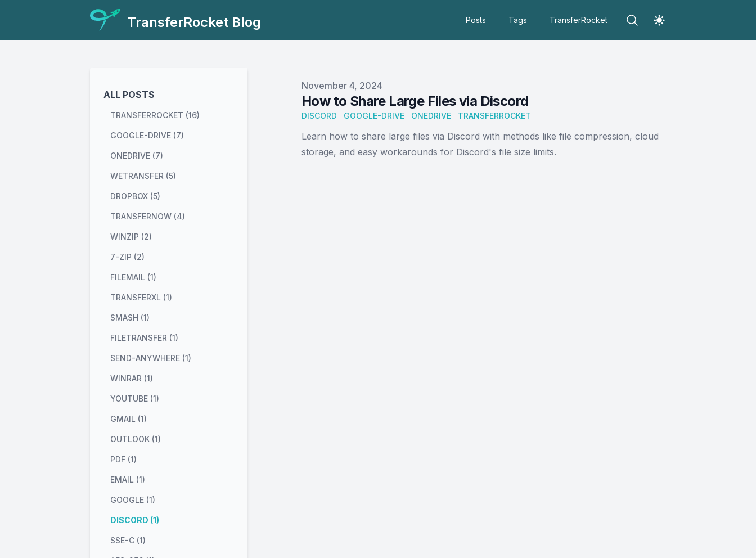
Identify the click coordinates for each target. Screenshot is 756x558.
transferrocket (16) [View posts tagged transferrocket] (155, 115)
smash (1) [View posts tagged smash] (130, 318)
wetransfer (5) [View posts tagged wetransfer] (143, 176)
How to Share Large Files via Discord (415, 101)
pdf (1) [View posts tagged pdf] (123, 459)
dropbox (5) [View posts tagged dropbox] (135, 196)
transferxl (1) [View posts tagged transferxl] (141, 297)
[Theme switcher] (659, 20)
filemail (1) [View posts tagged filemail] (133, 277)
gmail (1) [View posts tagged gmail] (129, 419)
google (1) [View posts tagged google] (133, 500)
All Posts (129, 94)
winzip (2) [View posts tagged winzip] (131, 237)
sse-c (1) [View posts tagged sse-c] (128, 540)
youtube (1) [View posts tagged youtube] (135, 399)
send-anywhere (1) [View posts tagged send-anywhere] (151, 358)
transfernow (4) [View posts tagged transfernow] (148, 216)
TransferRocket (579, 20)
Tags (518, 20)
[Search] (632, 20)
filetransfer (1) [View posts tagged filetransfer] (144, 338)
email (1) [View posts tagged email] (128, 480)
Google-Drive (374, 116)
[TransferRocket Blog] (175, 20)
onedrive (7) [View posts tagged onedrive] (137, 156)
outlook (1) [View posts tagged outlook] (136, 439)
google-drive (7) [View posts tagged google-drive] (147, 135)
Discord (319, 116)
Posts (476, 20)
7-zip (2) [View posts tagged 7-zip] (127, 257)
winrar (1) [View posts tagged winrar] (132, 378)
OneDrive (431, 116)
